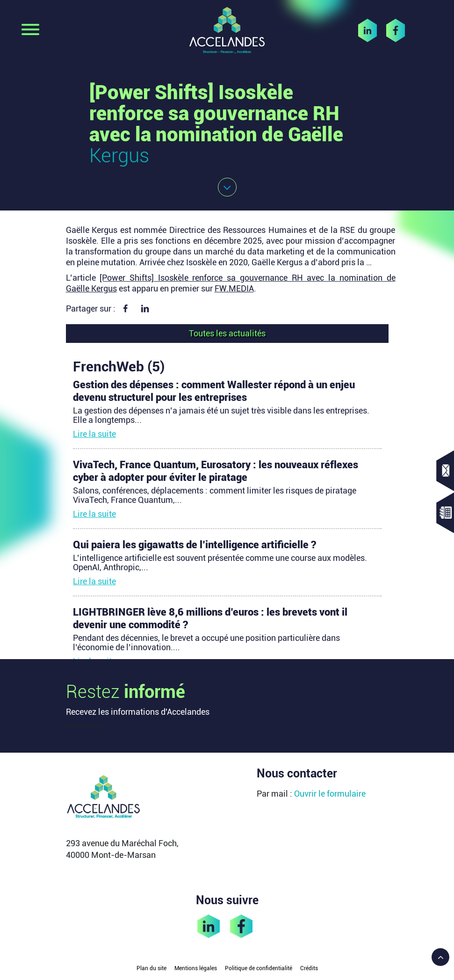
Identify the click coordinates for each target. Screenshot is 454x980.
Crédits (309, 968)
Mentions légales (196, 968)
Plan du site (151, 968)
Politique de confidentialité (259, 968)
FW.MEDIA (234, 288)
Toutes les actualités (227, 333)
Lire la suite (94, 434)
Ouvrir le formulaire (330, 794)
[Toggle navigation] (30, 30)
